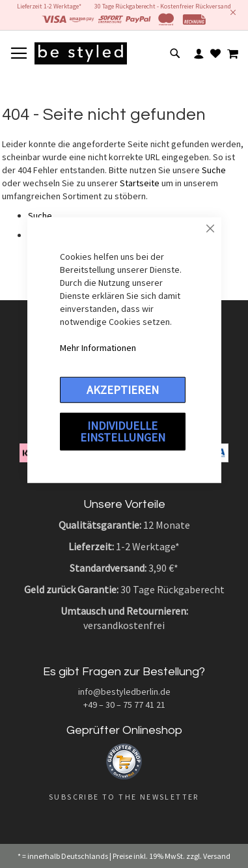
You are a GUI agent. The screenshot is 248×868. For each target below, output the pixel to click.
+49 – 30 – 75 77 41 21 (124, 705)
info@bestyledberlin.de (124, 692)
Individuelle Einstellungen (123, 431)
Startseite (140, 183)
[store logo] (81, 53)
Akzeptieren (123, 389)
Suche (214, 170)
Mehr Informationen (98, 347)
